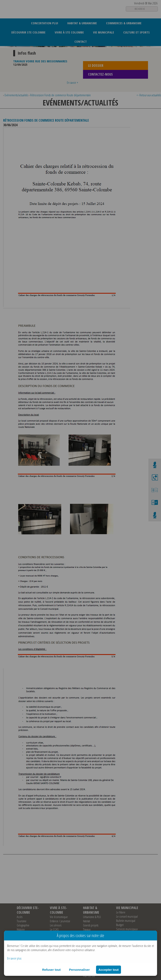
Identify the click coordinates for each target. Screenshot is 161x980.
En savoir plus (14, 958)
